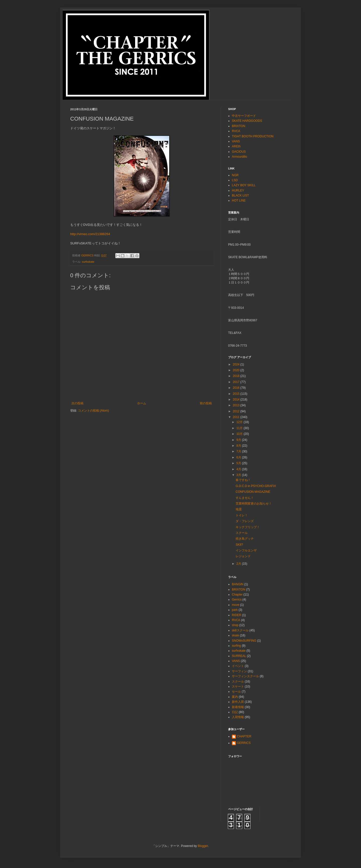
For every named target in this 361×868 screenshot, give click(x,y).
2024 (237, 364)
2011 (237, 417)
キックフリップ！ (248, 527)
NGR (235, 175)
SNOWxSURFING (244, 641)
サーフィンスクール (245, 676)
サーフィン (239, 671)
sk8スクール (240, 630)
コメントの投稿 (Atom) (93, 411)
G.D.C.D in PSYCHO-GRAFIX (256, 486)
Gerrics (237, 600)
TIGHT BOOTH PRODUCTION (253, 136)
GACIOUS (239, 152)
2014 (237, 400)
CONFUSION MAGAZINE (253, 492)
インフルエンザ (246, 550)
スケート (238, 687)
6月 (239, 457)
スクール (242, 533)
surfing (236, 646)
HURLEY (238, 190)
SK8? (239, 545)
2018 (237, 376)
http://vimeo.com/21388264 (90, 234)
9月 (239, 440)
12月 (240, 422)
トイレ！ (242, 515)
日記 (235, 712)
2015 (237, 394)
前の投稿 (206, 403)
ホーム (142, 403)
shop (235, 625)
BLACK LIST (240, 196)
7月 (239, 451)
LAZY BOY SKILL (244, 185)
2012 (237, 411)
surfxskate (88, 262)
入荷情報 (238, 717)
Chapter (237, 595)
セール (236, 692)
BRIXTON (239, 126)
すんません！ (245, 498)
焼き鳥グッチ (245, 539)
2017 (237, 382)
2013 (237, 405)
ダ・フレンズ (245, 521)
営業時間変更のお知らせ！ (254, 504)
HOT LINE (239, 201)
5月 (239, 463)
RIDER (237, 615)
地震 (239, 509)
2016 (237, 388)
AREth (236, 146)
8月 (239, 446)
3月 (239, 475)
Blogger (203, 846)
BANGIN (238, 584)
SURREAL (239, 656)
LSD (235, 180)
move (236, 605)
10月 (240, 434)
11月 (240, 428)
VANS (236, 141)
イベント (238, 666)
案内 (235, 697)
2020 (237, 370)
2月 (239, 564)
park (235, 610)
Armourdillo (240, 157)
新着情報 (238, 707)
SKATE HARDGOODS (247, 121)
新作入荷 (238, 702)
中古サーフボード (244, 116)
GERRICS (244, 743)
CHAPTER (244, 736)
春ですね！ (243, 480)
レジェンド (243, 556)
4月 (239, 469)
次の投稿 (77, 403)
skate (236, 635)
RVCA (236, 131)
